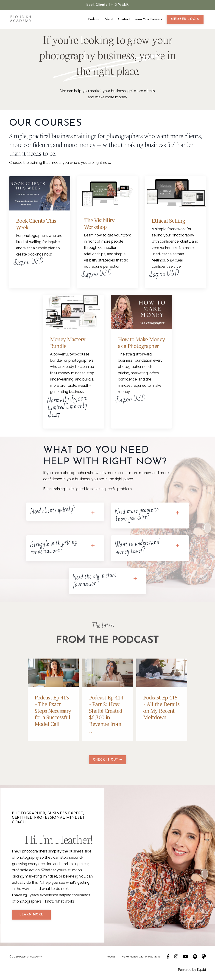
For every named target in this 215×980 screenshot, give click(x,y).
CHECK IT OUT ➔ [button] (107, 758)
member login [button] (185, 19)
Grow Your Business (148, 19)
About (109, 19)
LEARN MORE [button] (31, 913)
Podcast (94, 19)
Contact (124, 19)
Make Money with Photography (141, 955)
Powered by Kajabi (192, 968)
